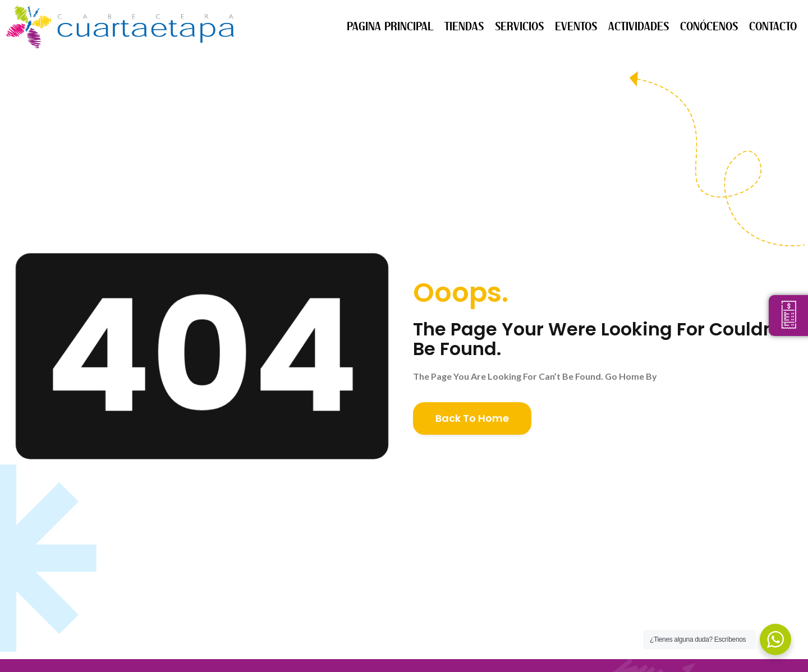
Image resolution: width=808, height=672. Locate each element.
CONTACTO (773, 27)
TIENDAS (464, 27)
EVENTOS (576, 27)
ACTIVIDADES (639, 27)
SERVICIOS (519, 27)
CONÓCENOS (709, 27)
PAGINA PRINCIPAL (390, 27)
